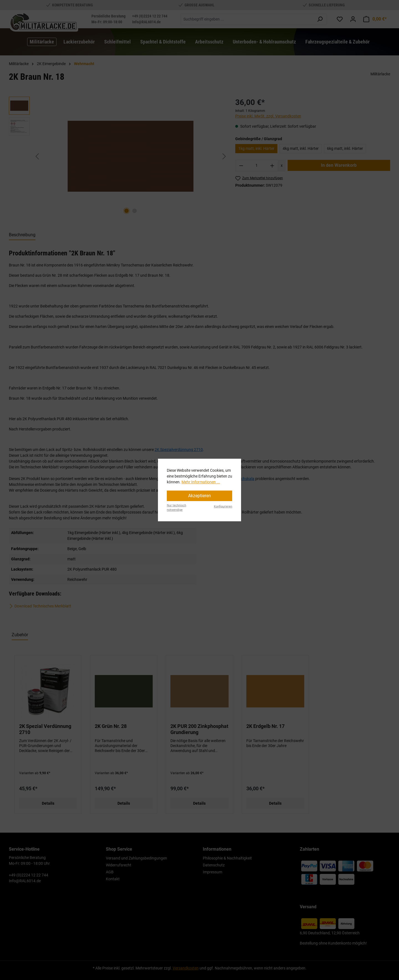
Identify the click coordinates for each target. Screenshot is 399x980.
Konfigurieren (223, 506)
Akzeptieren (199, 496)
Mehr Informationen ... (201, 482)
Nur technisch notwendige (177, 508)
